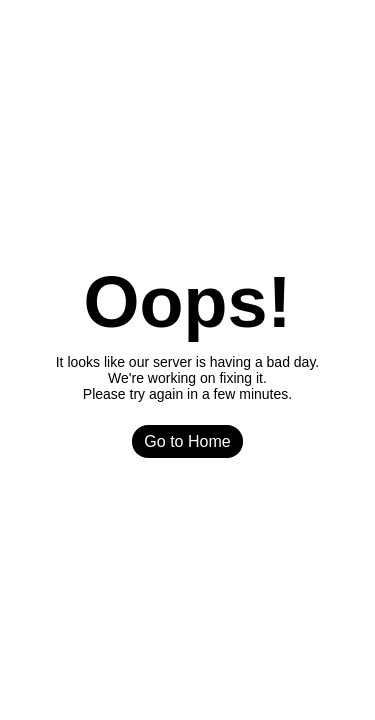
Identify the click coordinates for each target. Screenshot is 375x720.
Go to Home (187, 441)
